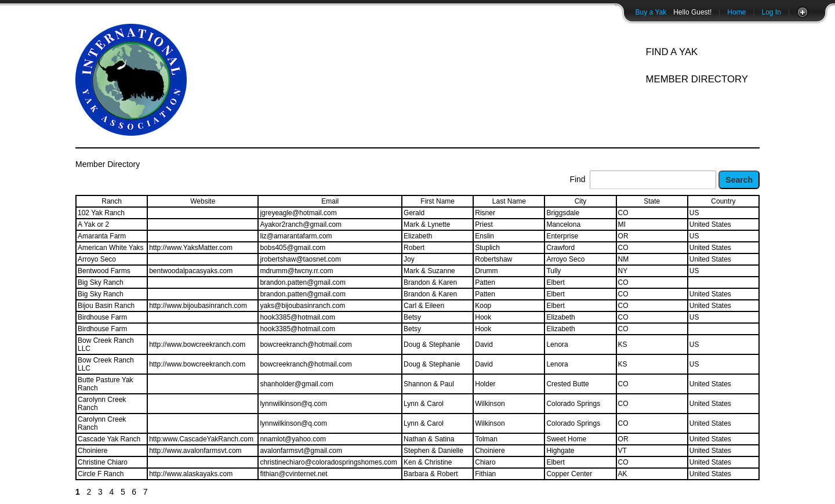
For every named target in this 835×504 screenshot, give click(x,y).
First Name (438, 201)
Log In (772, 12)
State (652, 201)
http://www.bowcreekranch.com (197, 345)
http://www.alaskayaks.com (191, 474)
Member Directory (697, 79)
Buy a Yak (651, 12)
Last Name (509, 201)
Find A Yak (671, 52)
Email (330, 201)
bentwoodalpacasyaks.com (191, 271)
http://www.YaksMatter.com (191, 248)
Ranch (112, 201)
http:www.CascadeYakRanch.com (201, 439)
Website (203, 201)
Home (736, 12)
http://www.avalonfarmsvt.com (195, 451)
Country (723, 201)
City (581, 201)
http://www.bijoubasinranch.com (198, 306)
